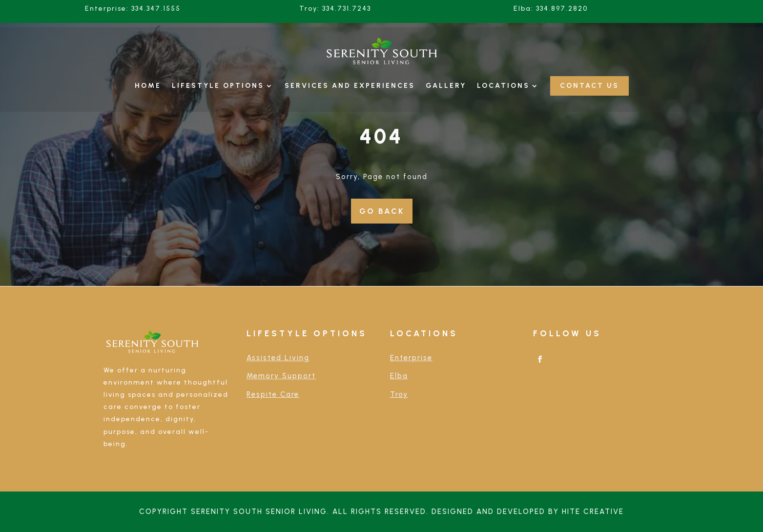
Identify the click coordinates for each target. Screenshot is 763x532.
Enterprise (411, 358)
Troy (399, 394)
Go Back (382, 211)
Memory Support (281, 376)
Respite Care (273, 394)
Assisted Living (278, 358)
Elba (399, 376)
